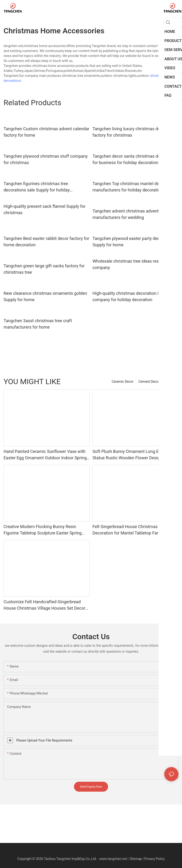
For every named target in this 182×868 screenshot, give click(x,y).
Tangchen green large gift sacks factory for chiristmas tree (44, 269)
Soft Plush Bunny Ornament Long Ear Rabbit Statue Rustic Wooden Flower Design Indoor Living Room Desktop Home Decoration (134, 455)
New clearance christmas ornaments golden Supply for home (45, 296)
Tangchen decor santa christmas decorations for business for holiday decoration (135, 159)
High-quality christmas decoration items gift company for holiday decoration (134, 296)
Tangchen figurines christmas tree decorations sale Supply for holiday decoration (37, 187)
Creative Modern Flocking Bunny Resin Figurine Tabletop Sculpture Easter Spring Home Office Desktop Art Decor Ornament (43, 530)
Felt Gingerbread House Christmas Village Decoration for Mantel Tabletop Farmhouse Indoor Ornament (133, 530)
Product (170, 382)
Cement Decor (149, 382)
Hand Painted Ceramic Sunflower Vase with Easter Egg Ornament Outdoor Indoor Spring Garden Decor (45, 455)
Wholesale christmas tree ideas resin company (127, 264)
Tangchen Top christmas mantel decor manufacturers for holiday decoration (129, 187)
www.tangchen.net (113, 859)
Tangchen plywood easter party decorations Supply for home (134, 242)
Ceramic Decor (123, 382)
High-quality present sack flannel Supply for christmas (45, 209)
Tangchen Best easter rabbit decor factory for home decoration (46, 242)
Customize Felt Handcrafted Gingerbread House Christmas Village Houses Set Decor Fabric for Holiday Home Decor (44, 605)
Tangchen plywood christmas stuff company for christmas (46, 159)
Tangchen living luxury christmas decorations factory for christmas (135, 132)
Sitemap (136, 859)
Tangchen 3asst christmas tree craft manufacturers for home (38, 324)
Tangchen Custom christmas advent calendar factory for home (46, 132)
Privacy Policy (155, 859)
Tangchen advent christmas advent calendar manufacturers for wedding (134, 214)
